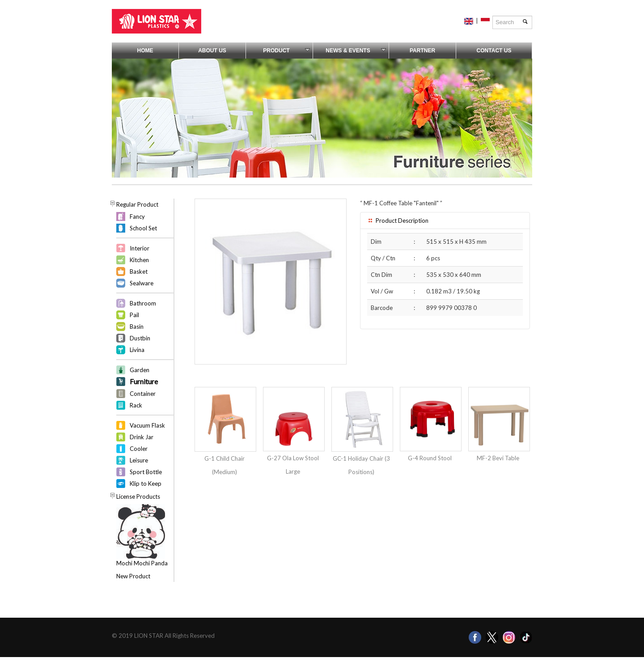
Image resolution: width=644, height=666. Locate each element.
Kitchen (139, 260)
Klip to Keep (146, 484)
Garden (140, 370)
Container (143, 394)
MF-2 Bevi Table (498, 458)
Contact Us (494, 51)
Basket (139, 271)
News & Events (356, 51)
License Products (138, 496)
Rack (136, 405)
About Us (212, 51)
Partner (422, 51)
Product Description (398, 221)
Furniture (144, 381)
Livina (137, 350)
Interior (140, 248)
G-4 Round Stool (430, 458)
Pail (134, 315)
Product (286, 51)
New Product (133, 576)
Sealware (142, 283)
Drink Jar (142, 437)
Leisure (139, 460)
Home (145, 51)
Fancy (137, 216)
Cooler (139, 449)
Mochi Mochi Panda (142, 563)
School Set (143, 228)
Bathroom (143, 303)
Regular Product (137, 204)
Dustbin (140, 338)
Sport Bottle (146, 472)
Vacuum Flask (147, 425)
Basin (137, 327)
